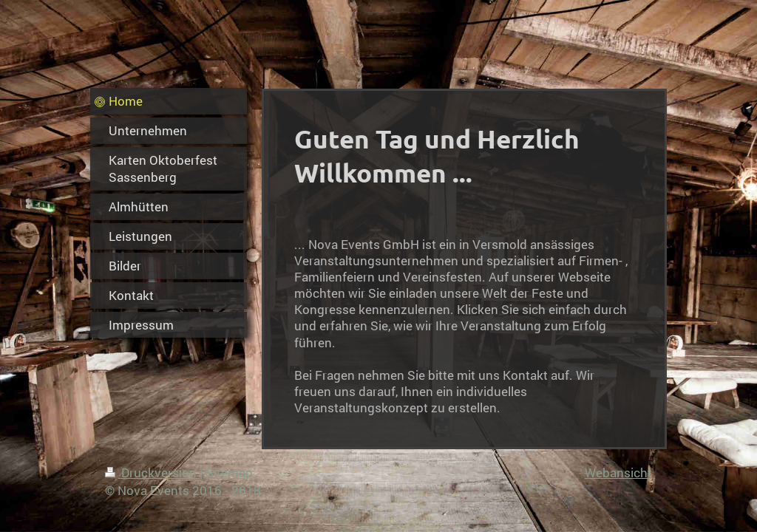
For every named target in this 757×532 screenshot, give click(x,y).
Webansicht (618, 473)
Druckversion (152, 473)
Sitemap (229, 473)
